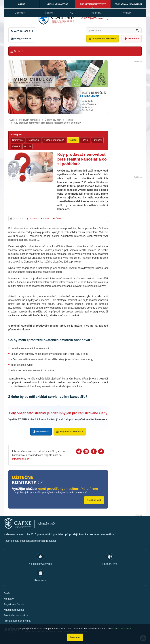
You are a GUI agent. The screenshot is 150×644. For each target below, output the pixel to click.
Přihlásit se (43, 432)
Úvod (12, 120)
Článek (59, 219)
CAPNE (22, 4)
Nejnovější (18, 140)
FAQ (71, 13)
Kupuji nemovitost (57, 4)
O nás (7, 593)
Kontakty (127, 13)
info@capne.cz (23, 39)
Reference (40, 580)
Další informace (123, 629)
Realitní (70, 120)
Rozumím (75, 637)
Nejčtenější (33, 140)
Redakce (33, 219)
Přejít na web (94, 500)
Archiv (27, 146)
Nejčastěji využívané (40, 564)
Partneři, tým (110, 564)
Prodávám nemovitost (93, 4)
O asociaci (20, 13)
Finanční (97, 140)
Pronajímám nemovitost (128, 4)
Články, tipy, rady (53, 120)
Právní (85, 140)
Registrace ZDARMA (104, 39)
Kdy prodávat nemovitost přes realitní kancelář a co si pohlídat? (47, 123)
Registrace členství (14, 604)
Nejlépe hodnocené (54, 140)
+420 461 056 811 (23, 31)
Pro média (96, 13)
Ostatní (16, 146)
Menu (18, 51)
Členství (49, 13)
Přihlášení (133, 39)
